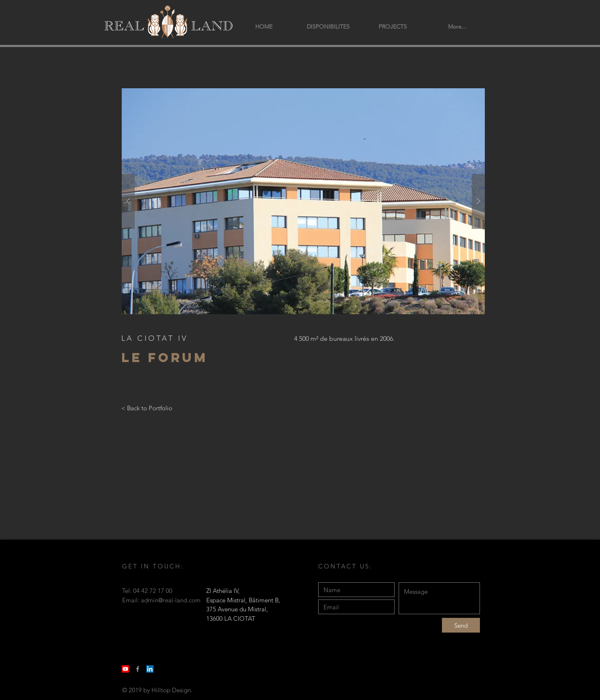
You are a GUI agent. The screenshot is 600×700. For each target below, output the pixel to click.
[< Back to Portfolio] (147, 408)
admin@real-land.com (171, 600)
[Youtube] (125, 669)
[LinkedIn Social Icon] (150, 669)
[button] (303, 201)
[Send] (461, 625)
